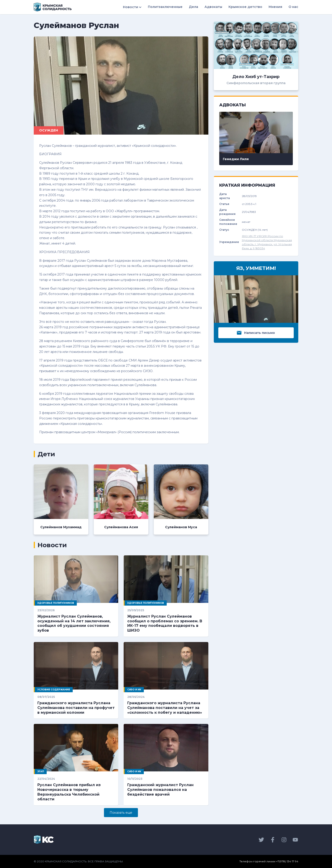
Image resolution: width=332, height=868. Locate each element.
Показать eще (121, 813)
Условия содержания (54, 690)
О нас (293, 7)
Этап (41, 772)
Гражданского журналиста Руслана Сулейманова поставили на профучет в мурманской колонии (76, 708)
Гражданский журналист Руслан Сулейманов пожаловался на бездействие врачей (160, 790)
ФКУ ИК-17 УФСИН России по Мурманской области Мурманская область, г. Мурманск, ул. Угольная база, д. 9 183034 (267, 242)
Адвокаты (213, 7)
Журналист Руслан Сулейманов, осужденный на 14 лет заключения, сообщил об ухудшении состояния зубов (74, 623)
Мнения (275, 7)
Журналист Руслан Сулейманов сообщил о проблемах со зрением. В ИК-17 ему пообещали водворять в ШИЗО (165, 623)
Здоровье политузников (56, 603)
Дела (194, 7)
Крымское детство (245, 7)
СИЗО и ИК (134, 690)
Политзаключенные (165, 7)
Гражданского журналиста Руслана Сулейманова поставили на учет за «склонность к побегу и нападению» (165, 708)
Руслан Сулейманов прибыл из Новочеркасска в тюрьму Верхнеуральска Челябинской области (69, 792)
